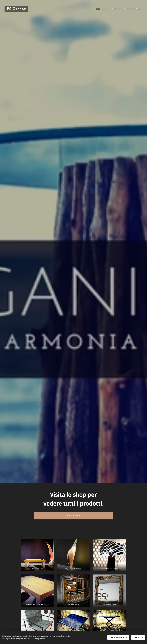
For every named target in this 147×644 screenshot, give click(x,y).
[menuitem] (98, 9)
